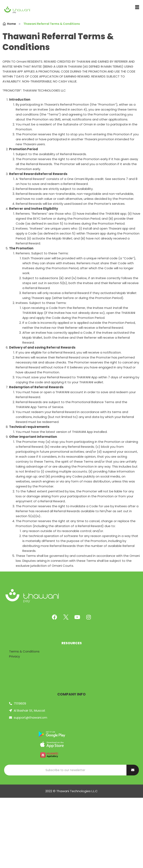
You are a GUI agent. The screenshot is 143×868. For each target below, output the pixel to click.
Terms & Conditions (24, 651)
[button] (137, 7)
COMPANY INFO (71, 694)
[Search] (65, 770)
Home (9, 24)
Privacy (14, 656)
